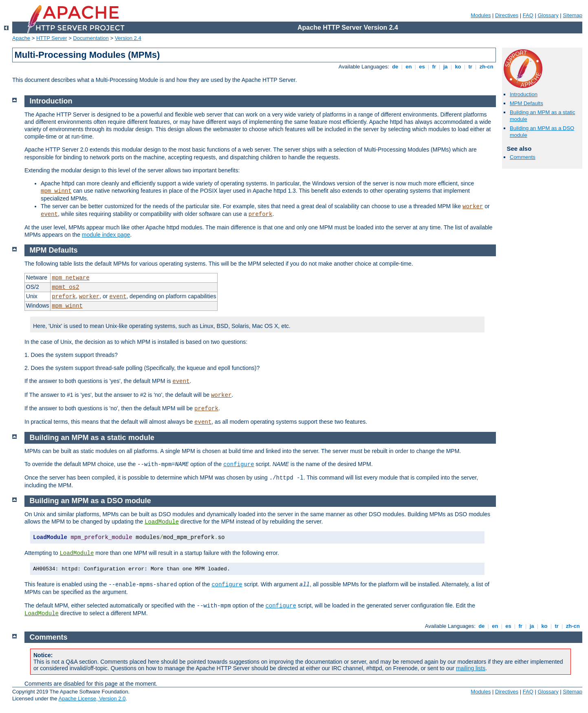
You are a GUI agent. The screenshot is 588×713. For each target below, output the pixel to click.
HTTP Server (52, 38)
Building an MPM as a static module (92, 438)
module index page (106, 235)
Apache (21, 38)
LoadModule (162, 522)
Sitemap (573, 15)
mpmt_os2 (65, 287)
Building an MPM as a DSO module (90, 501)
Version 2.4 (128, 38)
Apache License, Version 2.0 (92, 699)
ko (458, 67)
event (49, 214)
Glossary (548, 15)
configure (239, 464)
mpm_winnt (56, 191)
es (422, 67)
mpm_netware (70, 278)
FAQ (528, 15)
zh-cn (486, 67)
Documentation (91, 38)
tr (470, 67)
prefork (261, 214)
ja (445, 67)
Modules (481, 15)
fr (434, 67)
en (409, 67)
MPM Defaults (526, 103)
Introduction (524, 94)
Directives (507, 15)
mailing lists (471, 668)
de (395, 67)
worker (473, 207)
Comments (523, 157)
